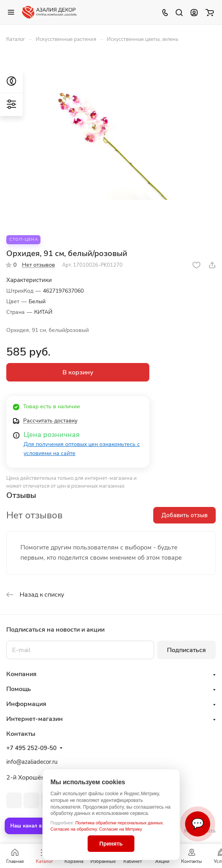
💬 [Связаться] (198, 824)
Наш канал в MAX (33, 826)
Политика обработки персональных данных (119, 823)
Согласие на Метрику (120, 829)
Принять (111, 844)
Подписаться (186, 650)
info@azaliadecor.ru (32, 762)
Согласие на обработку (74, 829)
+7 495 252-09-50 (31, 748)
